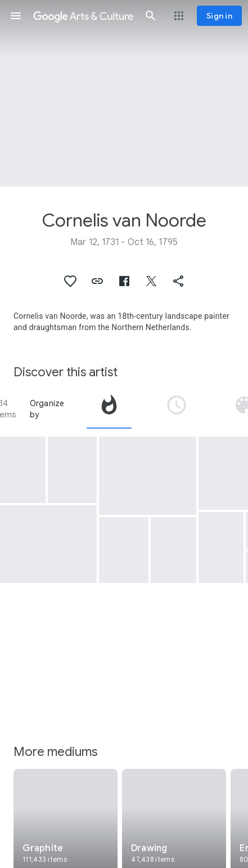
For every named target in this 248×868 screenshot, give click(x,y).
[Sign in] (219, 16)
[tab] (109, 409)
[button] (16, 16)
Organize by (47, 409)
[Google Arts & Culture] (83, 16)
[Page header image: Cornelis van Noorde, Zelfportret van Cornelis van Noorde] (124, 93)
